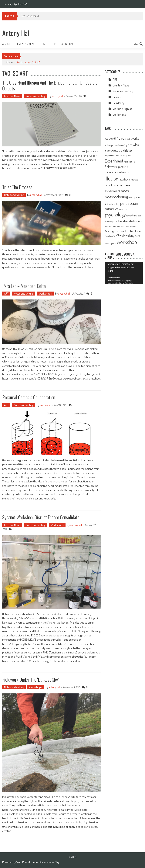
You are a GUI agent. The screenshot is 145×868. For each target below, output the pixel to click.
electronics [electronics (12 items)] (110, 151)
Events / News (27, 44)
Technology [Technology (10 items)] (110, 231)
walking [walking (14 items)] (130, 236)
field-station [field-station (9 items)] (129, 162)
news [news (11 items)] (131, 197)
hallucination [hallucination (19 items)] (113, 172)
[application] (124, 273)
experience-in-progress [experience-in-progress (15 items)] (118, 155)
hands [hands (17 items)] (125, 172)
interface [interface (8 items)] (134, 180)
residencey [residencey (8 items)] (109, 222)
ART (6, 294)
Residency (118, 103)
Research (118, 97)
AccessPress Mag (49, 862)
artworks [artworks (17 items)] (134, 138)
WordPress (23, 862)
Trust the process (17, 187)
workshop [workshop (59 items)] (127, 242)
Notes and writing (35, 96)
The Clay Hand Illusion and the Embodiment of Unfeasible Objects (50, 85)
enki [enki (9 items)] (118, 151)
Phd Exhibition (64, 44)
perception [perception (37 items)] (129, 203)
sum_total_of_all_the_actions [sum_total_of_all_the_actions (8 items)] (124, 226)
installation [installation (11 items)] (124, 179)
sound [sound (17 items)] (108, 226)
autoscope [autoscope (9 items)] (109, 145)
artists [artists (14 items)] (124, 138)
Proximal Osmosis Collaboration (29, 397)
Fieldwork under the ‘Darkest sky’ (30, 679)
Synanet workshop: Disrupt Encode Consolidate (41, 517)
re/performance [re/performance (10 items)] (133, 215)
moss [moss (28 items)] (125, 191)
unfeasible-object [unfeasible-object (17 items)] (126, 231)
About (6, 44)
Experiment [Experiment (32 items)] (114, 161)
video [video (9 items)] (139, 231)
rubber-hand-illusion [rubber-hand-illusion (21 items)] (128, 221)
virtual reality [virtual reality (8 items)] (110, 236)
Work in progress (122, 109)
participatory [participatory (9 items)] (114, 204)
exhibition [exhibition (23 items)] (127, 150)
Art (45, 44)
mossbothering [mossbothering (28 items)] (116, 197)
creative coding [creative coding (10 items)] (121, 145)
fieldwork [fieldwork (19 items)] (111, 167)
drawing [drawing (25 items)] (134, 145)
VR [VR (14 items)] (118, 236)
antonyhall (58, 96)
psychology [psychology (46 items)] (115, 214)
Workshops (45, 294)
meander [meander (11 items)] (109, 185)
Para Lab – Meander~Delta (24, 286)
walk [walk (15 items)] (122, 236)
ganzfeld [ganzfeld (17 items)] (123, 167)
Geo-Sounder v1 (30, 16)
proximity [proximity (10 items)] (123, 209)
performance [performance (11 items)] (111, 209)
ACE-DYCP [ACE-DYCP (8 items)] (109, 139)
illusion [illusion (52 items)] (112, 178)
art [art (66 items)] (117, 137)
